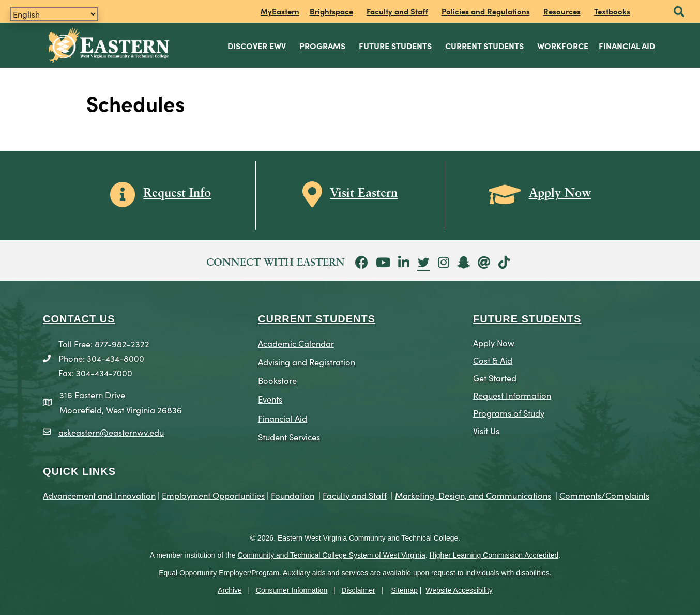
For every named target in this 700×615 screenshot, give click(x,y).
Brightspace (331, 11)
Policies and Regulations (486, 11)
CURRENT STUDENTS (317, 316)
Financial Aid (627, 44)
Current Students (485, 44)
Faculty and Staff (397, 11)
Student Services (289, 434)
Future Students (396, 44)
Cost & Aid (493, 357)
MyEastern (280, 11)
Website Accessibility (459, 588)
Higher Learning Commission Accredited (494, 553)
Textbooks (612, 11)
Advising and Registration (307, 359)
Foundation (293, 492)
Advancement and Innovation (99, 492)
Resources (562, 11)
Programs (323, 44)
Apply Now (494, 340)
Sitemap (405, 588)
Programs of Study (509, 410)
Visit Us (486, 428)
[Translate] (54, 14)
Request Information (512, 393)
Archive (230, 588)
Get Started (495, 375)
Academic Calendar (296, 340)
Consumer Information (292, 588)
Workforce (563, 44)
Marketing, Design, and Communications (473, 492)
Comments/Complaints (604, 492)
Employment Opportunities (213, 492)
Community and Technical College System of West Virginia (331, 553)
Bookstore (277, 378)
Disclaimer (358, 588)
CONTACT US (79, 316)
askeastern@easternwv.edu (111, 429)
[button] (679, 12)
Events (270, 397)
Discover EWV (257, 44)
